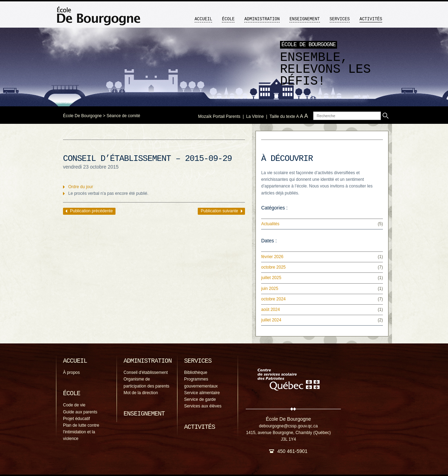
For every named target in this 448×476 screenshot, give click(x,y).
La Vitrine (255, 116)
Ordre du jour (81, 187)
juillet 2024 (271, 320)
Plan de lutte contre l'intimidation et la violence (81, 432)
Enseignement (304, 19)
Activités (371, 19)
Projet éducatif (76, 419)
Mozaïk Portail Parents (219, 116)
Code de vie (74, 405)
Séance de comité (123, 116)
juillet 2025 (271, 278)
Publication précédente (91, 211)
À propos (71, 372)
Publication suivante (219, 211)
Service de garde (200, 399)
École (228, 19)
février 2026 (272, 257)
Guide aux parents (80, 412)
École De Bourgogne (82, 116)
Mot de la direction (141, 393)
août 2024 (270, 310)
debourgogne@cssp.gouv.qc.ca (288, 426)
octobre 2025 (273, 267)
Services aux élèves (203, 406)
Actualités (270, 224)
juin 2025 (270, 289)
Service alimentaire (202, 393)
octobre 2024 (273, 299)
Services (340, 19)
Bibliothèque (196, 372)
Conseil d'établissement (146, 372)
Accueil (203, 19)
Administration (262, 19)
